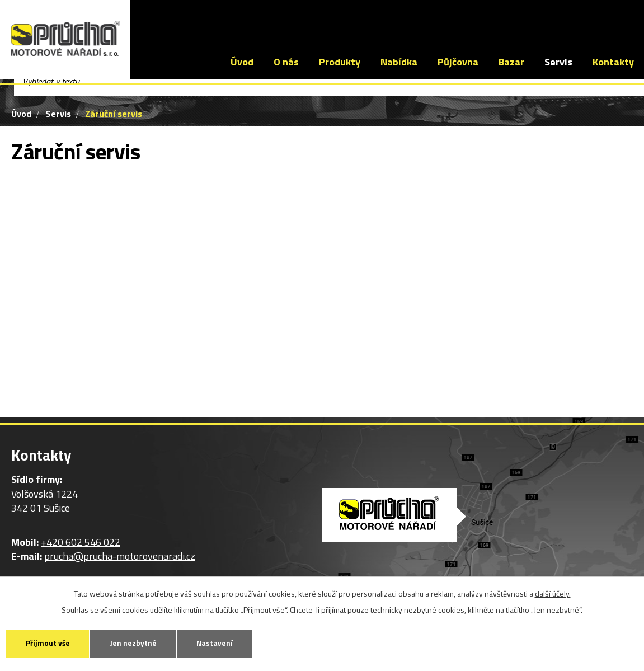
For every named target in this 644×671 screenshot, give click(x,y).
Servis (558, 62)
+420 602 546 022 (184, 20)
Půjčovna (458, 62)
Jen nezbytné (146, 642)
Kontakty (613, 62)
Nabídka (399, 62)
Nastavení (236, 642)
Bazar (511, 62)
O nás (286, 62)
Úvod (242, 62)
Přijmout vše (52, 642)
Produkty (340, 62)
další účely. (553, 592)
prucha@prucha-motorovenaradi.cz (318, 20)
